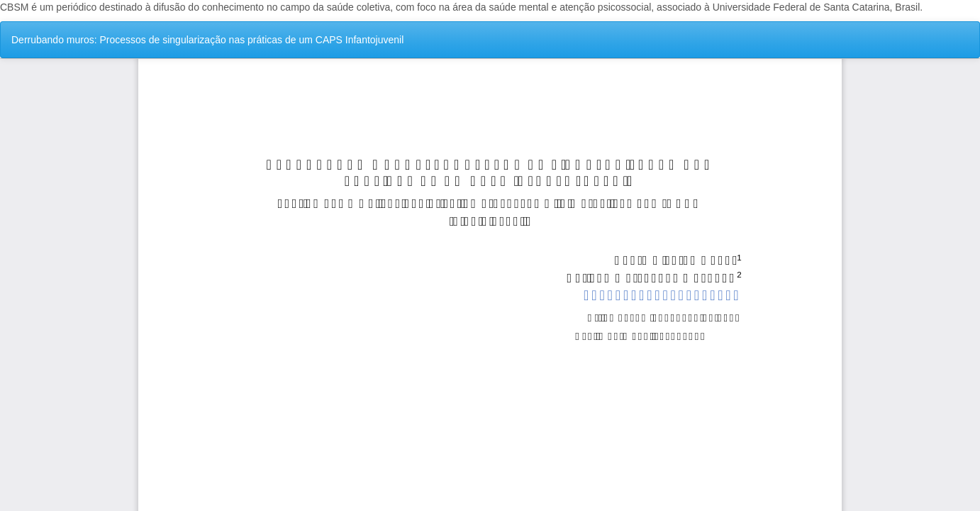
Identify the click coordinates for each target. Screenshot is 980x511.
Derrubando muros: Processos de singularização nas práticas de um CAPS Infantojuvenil (207, 40)
